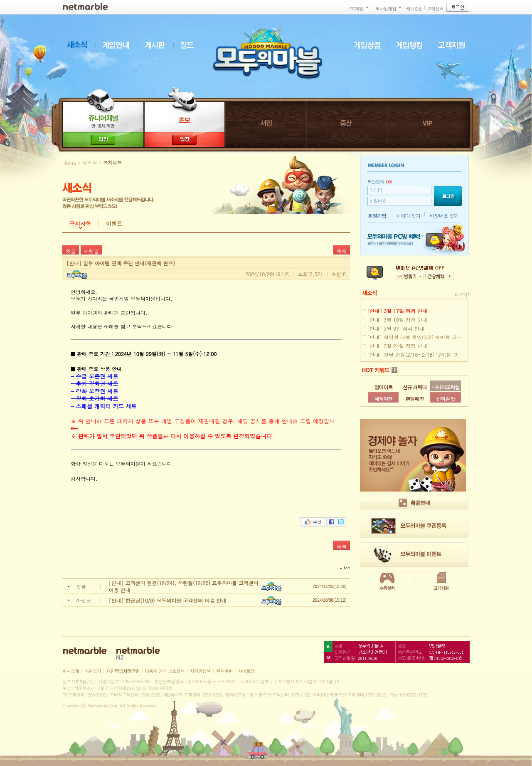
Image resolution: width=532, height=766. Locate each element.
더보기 (461, 295)
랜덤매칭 (415, 399)
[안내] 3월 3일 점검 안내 (396, 328)
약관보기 (93, 671)
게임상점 (371, 45)
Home (69, 162)
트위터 (341, 522)
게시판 (159, 45)
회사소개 (71, 671)
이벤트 (114, 224)
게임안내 (120, 45)
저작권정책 (200, 671)
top (345, 568)
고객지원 (456, 45)
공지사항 (80, 224)
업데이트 (384, 387)
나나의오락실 (446, 387)
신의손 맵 (446, 399)
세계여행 (384, 399)
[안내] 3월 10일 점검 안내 (397, 320)
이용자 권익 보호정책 (165, 671)
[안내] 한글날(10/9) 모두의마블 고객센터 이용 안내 (168, 600)
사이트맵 (246, 671)
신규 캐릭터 (414, 387)
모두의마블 (268, 53)
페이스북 (331, 522)
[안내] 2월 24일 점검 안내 (397, 346)
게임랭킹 (413, 45)
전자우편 (224, 671)
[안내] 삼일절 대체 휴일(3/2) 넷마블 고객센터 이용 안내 (431, 337)
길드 (191, 45)
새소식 (81, 45)
